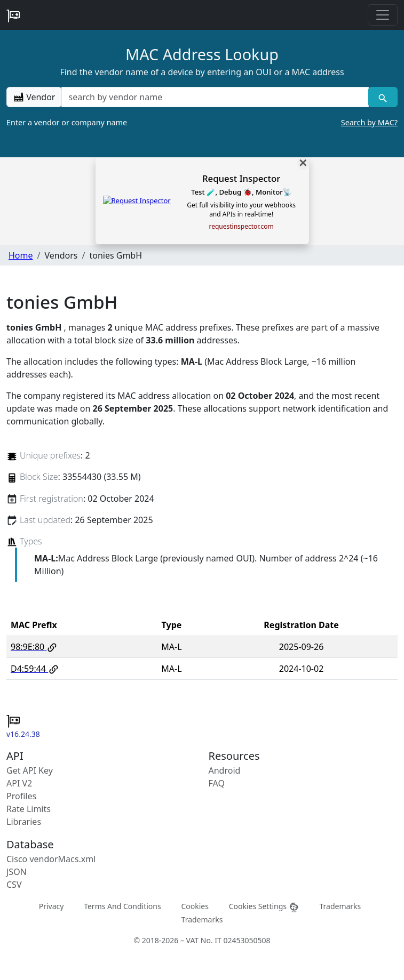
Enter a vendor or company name (202, 123)
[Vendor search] (383, 97)
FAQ (217, 783)
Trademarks (340, 906)
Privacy (52, 906)
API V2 (19, 783)
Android (225, 770)
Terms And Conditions (122, 906)
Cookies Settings (264, 907)
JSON (17, 872)
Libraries (24, 822)
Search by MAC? (369, 122)
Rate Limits (29, 809)
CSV (14, 885)
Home (21, 255)
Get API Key (30, 770)
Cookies (195, 906)
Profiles (21, 796)
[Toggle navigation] (383, 15)
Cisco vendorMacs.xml (51, 859)
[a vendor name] (215, 97)
